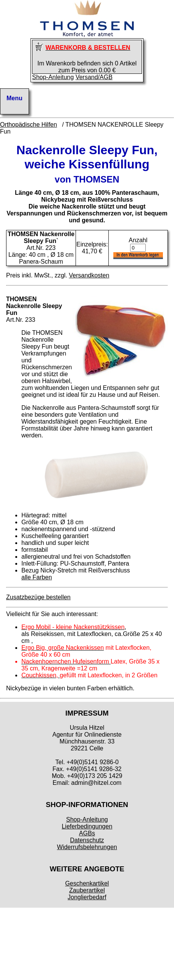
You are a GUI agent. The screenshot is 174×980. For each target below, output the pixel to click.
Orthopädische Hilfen (28, 125)
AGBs (87, 833)
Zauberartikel (87, 890)
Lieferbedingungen (87, 826)
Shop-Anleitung (53, 77)
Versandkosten (89, 275)
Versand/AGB (94, 77)
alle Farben (37, 577)
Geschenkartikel (87, 883)
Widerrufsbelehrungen (87, 847)
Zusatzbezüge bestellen (38, 597)
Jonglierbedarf (87, 897)
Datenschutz (87, 840)
